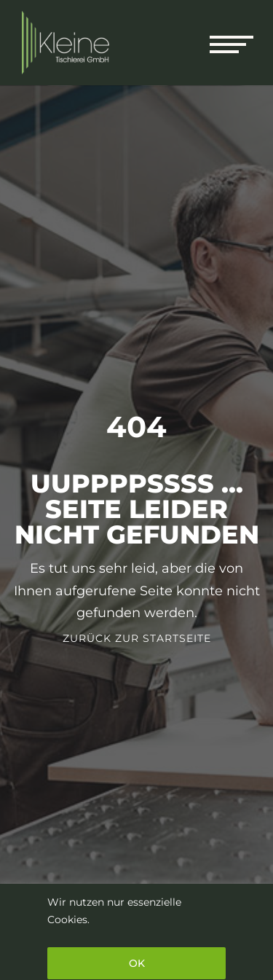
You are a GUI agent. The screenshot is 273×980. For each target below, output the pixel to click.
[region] (136, 932)
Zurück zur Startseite (137, 638)
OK (137, 963)
